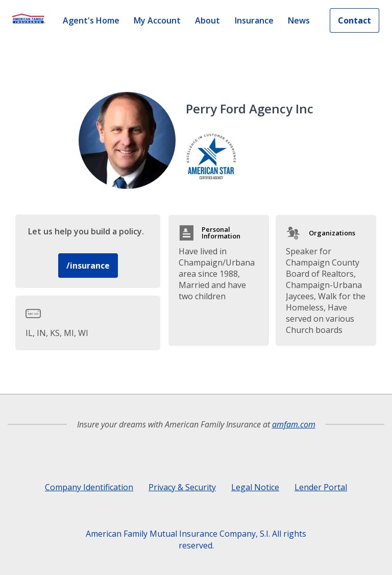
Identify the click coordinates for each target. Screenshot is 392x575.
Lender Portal (321, 487)
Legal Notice (255, 487)
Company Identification (89, 487)
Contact (354, 20)
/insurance (88, 266)
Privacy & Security (182, 487)
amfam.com (294, 424)
